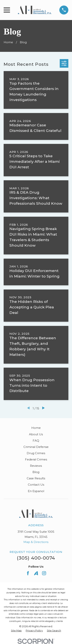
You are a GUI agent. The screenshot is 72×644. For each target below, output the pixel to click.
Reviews (36, 466)
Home (36, 428)
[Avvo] (36, 573)
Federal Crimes (36, 459)
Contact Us (36, 485)
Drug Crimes (36, 453)
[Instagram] (44, 573)
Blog (36, 472)
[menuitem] (16, 631)
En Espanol (36, 491)
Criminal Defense (36, 447)
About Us (36, 434)
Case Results (36, 478)
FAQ (36, 441)
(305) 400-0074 (36, 558)
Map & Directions (36, 542)
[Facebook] (28, 573)
